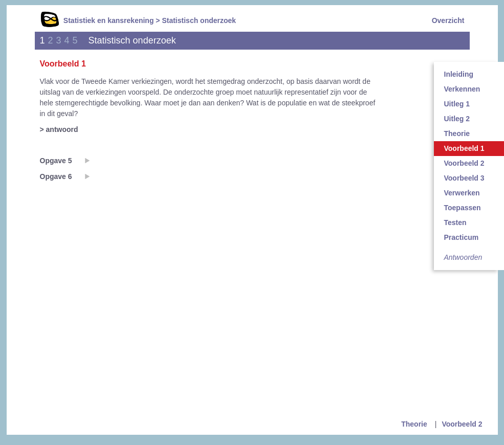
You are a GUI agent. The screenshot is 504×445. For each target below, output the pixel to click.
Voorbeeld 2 (462, 424)
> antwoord (59, 129)
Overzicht (448, 20)
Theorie (414, 424)
